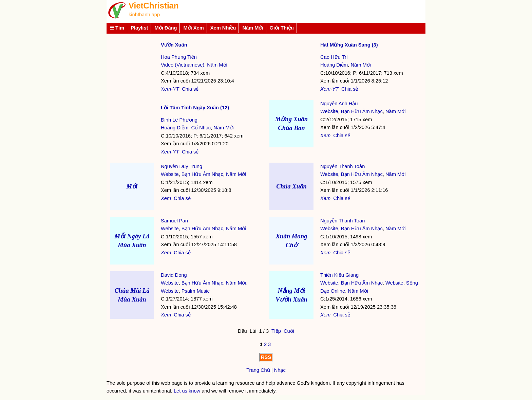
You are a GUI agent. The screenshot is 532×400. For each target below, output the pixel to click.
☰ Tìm (117, 28)
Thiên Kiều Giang (339, 275)
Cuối (289, 331)
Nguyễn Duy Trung (182, 166)
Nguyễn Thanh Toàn (343, 166)
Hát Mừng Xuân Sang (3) (349, 45)
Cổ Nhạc (201, 128)
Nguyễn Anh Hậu (339, 104)
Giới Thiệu (282, 28)
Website (329, 111)
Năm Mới (253, 28)
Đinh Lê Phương (179, 120)
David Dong (174, 275)
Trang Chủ (258, 370)
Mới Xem (193, 28)
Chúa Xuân (291, 186)
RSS (266, 357)
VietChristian (154, 6)
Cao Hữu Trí (334, 57)
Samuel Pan (174, 221)
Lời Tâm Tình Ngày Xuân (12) (195, 108)
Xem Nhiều (223, 28)
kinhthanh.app (144, 15)
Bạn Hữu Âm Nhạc (362, 111)
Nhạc (280, 370)
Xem (325, 135)
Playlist (139, 28)
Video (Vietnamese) (183, 65)
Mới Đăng (166, 28)
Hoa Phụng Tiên (179, 57)
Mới (132, 186)
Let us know (187, 391)
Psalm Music (196, 291)
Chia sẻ (190, 89)
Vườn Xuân (174, 45)
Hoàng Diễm (334, 65)
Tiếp (276, 331)
